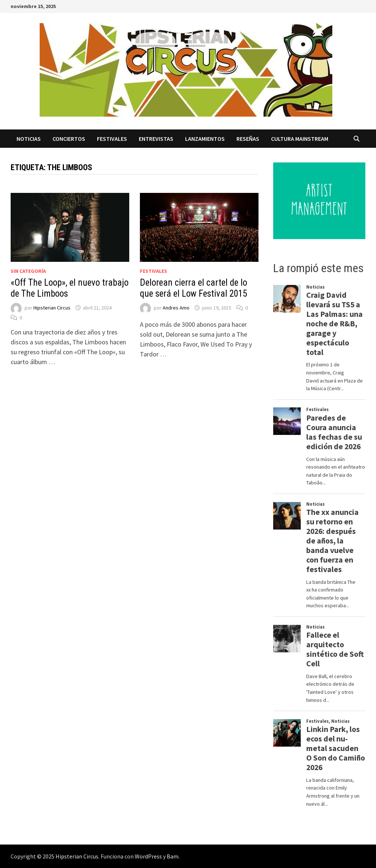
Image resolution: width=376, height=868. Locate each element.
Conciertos (69, 139)
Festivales (112, 139)
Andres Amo (176, 308)
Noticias (29, 139)
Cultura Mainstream (300, 139)
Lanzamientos (205, 139)
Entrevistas (156, 139)
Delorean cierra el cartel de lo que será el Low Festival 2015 (194, 288)
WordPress (148, 856)
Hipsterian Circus (52, 308)
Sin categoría (28, 271)
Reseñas (248, 139)
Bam (173, 856)
